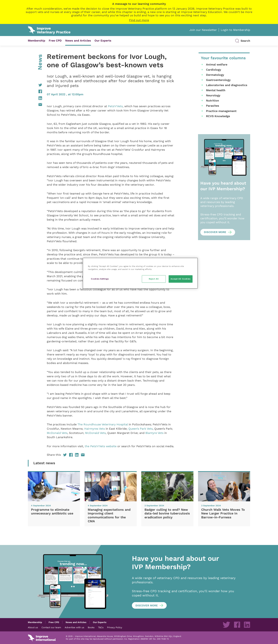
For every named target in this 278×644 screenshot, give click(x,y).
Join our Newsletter (203, 30)
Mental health (216, 90)
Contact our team (51, 627)
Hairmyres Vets (94, 429)
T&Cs (101, 627)
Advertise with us (74, 627)
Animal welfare (217, 65)
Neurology (213, 95)
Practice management (221, 111)
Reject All (154, 279)
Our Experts (103, 41)
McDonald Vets (57, 433)
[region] (140, 273)
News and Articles (78, 41)
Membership (37, 41)
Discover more (215, 232)
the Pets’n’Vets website (101, 446)
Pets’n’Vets (115, 106)
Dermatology (215, 75)
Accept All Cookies (180, 279)
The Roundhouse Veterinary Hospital (103, 424)
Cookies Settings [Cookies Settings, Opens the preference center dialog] (100, 279)
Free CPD (55, 41)
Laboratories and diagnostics (227, 85)
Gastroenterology (218, 80)
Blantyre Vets (154, 433)
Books (91, 627)
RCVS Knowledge (218, 116)
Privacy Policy (115, 627)
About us (33, 627)
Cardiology (214, 70)
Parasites (213, 106)
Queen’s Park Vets (141, 429)
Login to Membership (235, 30)
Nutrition (212, 101)
